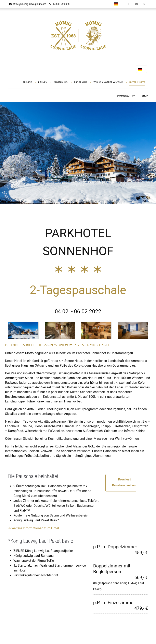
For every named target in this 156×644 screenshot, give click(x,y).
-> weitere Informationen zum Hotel (34, 528)
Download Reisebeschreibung (125, 482)
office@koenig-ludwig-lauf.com (28, 4)
